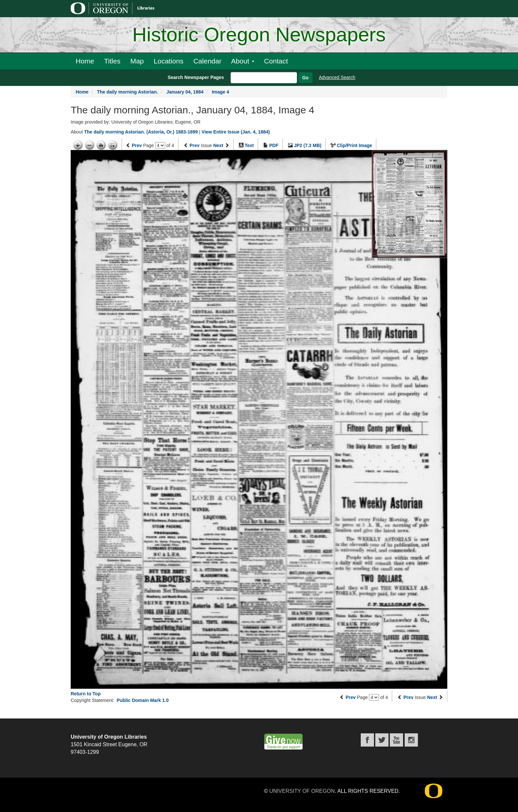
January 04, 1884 (185, 92)
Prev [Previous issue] (195, 145)
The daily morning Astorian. (127, 92)
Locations (168, 61)
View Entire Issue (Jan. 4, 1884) (236, 132)
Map (137, 61)
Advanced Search (337, 77)
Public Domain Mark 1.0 (143, 700)
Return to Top (86, 694)
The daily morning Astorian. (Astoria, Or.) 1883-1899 (141, 132)
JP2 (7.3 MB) (308, 145)
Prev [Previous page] (137, 145)
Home (85, 61)
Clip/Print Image (355, 145)
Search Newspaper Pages (196, 77)
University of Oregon (302, 791)
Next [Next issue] (218, 145)
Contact (276, 61)
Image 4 (220, 92)
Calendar (207, 61)
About (243, 61)
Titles (112, 61)
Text (249, 145)
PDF (274, 145)
